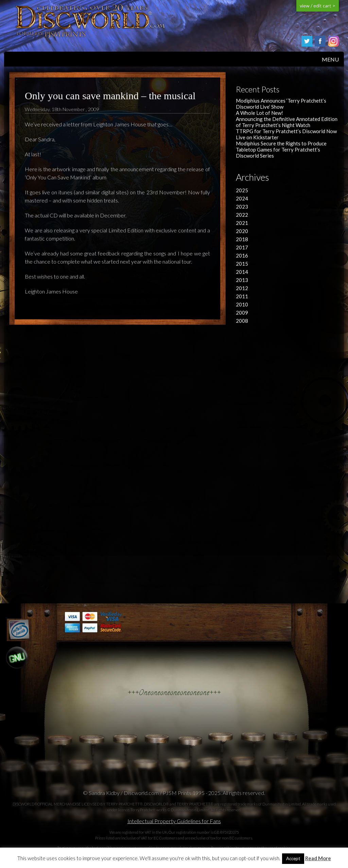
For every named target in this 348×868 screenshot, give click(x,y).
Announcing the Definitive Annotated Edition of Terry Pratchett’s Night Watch (287, 122)
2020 (242, 231)
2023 (242, 207)
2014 (242, 272)
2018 (242, 239)
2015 (242, 264)
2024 (242, 198)
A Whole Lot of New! (259, 113)
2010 (242, 304)
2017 (242, 247)
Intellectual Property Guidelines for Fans (174, 821)
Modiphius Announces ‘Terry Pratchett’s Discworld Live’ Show (281, 104)
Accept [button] (293, 858)
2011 (242, 296)
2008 (242, 321)
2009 (242, 313)
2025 (242, 190)
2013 (242, 280)
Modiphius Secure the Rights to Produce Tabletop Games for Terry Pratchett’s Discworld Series (281, 149)
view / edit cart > (318, 6)
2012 (242, 288)
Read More (318, 858)
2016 (242, 255)
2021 (242, 223)
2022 (242, 215)
